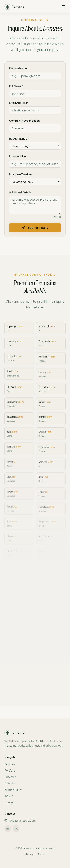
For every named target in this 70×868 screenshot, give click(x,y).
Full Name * (16, 86)
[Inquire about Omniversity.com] (19, 406)
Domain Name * (19, 68)
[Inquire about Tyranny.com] (51, 376)
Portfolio (10, 770)
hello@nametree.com (20, 820)
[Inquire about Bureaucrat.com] (19, 420)
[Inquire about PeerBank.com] (19, 361)
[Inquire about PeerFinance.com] (51, 361)
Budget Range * (19, 138)
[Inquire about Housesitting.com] (51, 391)
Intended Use (17, 156)
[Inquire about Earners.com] (51, 406)
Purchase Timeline (20, 174)
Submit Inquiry (35, 228)
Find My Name (13, 789)
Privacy (30, 854)
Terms (41, 854)
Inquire (9, 796)
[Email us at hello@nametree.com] (8, 829)
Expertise (10, 777)
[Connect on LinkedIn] (16, 829)
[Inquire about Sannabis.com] (19, 450)
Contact (10, 802)
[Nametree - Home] (14, 6)
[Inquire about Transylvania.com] (51, 346)
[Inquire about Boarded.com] (51, 420)
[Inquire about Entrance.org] (51, 435)
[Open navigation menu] (63, 6)
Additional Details (20, 192)
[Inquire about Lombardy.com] (19, 346)
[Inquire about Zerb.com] (19, 435)
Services (10, 764)
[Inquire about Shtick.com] (19, 376)
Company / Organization (24, 121)
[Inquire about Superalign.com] (19, 332)
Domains (10, 783)
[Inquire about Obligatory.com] (19, 391)
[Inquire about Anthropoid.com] (51, 332)
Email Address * (19, 103)
